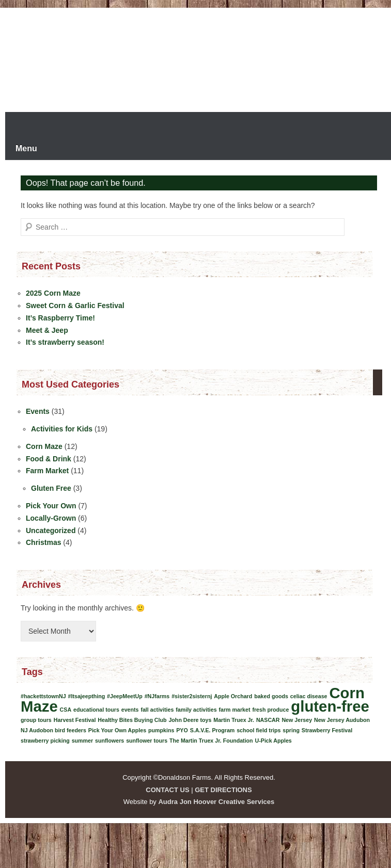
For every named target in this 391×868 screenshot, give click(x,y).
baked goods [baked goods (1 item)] (271, 696)
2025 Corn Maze (53, 293)
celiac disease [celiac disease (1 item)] (309, 696)
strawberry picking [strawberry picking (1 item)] (45, 741)
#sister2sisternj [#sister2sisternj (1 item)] (192, 696)
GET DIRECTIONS (223, 790)
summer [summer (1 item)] (82, 741)
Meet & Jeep (47, 330)
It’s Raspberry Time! (60, 318)
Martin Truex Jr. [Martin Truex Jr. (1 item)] (234, 720)
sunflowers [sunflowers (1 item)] (110, 741)
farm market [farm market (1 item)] (235, 710)
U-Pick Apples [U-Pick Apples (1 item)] (273, 741)
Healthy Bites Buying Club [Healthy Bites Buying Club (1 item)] (132, 720)
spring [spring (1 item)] (291, 730)
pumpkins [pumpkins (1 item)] (161, 730)
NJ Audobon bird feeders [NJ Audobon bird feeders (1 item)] (53, 730)
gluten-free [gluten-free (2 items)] (330, 706)
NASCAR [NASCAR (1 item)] (268, 720)
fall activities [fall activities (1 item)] (157, 710)
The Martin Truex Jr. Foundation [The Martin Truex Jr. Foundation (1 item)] (211, 741)
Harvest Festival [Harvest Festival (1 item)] (75, 720)
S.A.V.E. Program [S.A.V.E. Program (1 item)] (213, 730)
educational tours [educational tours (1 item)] (96, 710)
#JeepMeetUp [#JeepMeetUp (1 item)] (125, 696)
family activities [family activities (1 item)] (196, 710)
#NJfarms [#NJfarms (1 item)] (157, 696)
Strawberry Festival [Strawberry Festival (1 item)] (327, 730)
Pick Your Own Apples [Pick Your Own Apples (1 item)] (117, 730)
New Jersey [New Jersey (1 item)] (297, 720)
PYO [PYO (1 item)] (182, 730)
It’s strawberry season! (65, 342)
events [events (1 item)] (130, 710)
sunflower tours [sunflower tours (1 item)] (147, 741)
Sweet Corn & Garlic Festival (75, 306)
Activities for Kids (62, 429)
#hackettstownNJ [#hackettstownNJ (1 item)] (43, 696)
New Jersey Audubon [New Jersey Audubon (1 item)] (342, 720)
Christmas (43, 542)
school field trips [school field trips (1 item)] (259, 730)
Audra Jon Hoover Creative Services (216, 802)
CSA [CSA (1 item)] (66, 710)
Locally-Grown (51, 518)
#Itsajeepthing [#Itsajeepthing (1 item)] (87, 696)
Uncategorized (51, 531)
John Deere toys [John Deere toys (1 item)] (190, 720)
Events (38, 411)
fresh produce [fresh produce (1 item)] (270, 710)
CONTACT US (167, 790)
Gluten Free (51, 488)
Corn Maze (44, 446)
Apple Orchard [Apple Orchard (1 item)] (233, 696)
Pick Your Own (51, 506)
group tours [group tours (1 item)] (36, 720)
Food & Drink (49, 459)
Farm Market (47, 471)
